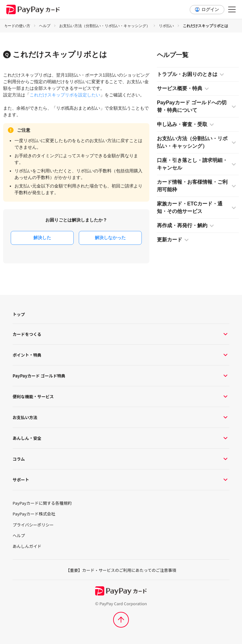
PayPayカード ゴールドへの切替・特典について (192, 106)
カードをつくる (121, 334)
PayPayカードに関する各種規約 (42, 503)
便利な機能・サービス (121, 397)
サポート (121, 480)
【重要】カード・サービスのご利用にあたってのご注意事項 (121, 570)
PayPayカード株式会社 (34, 514)
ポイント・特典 (121, 355)
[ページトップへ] (121, 620)
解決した (42, 238)
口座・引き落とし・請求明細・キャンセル (192, 164)
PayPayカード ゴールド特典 (121, 376)
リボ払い (166, 26)
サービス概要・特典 (180, 88)
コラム (121, 459)
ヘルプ (45, 26)
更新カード (170, 240)
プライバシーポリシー (33, 525)
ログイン (210, 9)
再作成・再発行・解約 (182, 225)
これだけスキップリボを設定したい (65, 95)
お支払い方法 (121, 417)
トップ (19, 314)
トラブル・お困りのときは (187, 74)
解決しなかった (110, 238)
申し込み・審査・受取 (182, 124)
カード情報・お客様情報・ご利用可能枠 (192, 186)
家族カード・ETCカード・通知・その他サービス (190, 207)
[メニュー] (232, 9)
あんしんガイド (27, 546)
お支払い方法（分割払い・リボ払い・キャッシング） (105, 26)
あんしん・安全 (121, 438)
